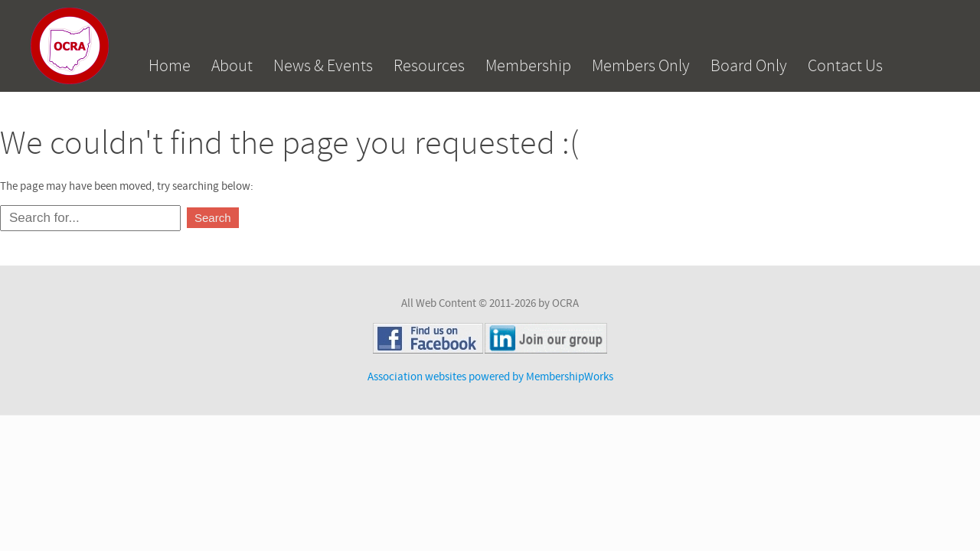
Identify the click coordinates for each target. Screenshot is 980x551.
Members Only (641, 66)
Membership (528, 66)
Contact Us (845, 66)
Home (170, 66)
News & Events (323, 66)
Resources (429, 66)
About (232, 66)
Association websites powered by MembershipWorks (490, 377)
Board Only (749, 66)
